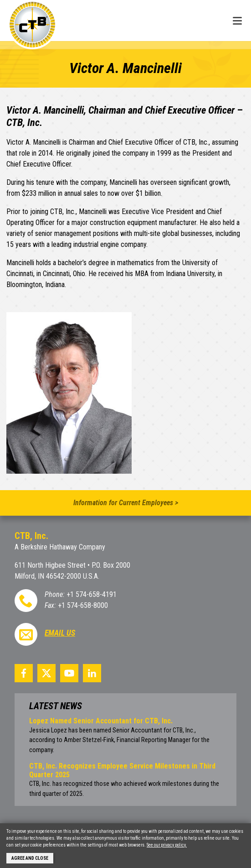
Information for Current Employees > (126, 503)
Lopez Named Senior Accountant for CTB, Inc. (101, 721)
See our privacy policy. (167, 845)
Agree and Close (30, 858)
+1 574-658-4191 (92, 594)
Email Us (60, 633)
